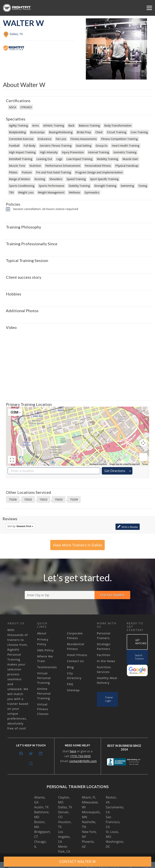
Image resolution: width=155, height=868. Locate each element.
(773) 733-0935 (80, 756)
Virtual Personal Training (44, 678)
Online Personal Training (44, 693)
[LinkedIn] (41, 754)
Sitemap (73, 690)
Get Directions (115, 471)
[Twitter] (31, 754)
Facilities (104, 655)
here (73, 751)
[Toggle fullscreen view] (12, 460)
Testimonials (47, 667)
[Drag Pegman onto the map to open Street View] (143, 457)
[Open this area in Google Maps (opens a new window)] (25, 463)
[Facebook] (21, 754)
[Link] (17, 8)
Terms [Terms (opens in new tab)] (145, 464)
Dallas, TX (65, 807)
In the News (106, 661)
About (42, 633)
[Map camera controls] (143, 443)
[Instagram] (31, 763)
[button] (78, 433)
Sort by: (20, 526)
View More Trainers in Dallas (77, 545)
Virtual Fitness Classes (43, 709)
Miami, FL (89, 797)
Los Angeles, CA (64, 837)
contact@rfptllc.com (83, 761)
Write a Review (128, 527)
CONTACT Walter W (78, 862)
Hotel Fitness (77, 655)
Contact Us (75, 661)
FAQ (70, 684)
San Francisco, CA (113, 822)
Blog (70, 667)
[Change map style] (15, 412)
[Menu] (149, 8)
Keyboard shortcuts (98, 464)
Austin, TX (41, 807)
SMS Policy (45, 650)
